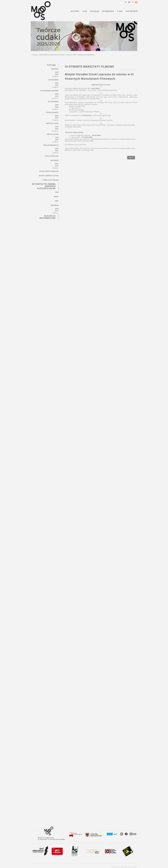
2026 (57, 72)
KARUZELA (55, 69)
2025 (57, 74)
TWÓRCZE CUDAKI (52, 123)
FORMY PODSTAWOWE (51, 180)
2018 (57, 166)
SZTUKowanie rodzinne (49, 91)
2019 (57, 211)
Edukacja (35, 55)
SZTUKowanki (53, 102)
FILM (57, 192)
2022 (57, 164)
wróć (131, 158)
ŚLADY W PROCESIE (52, 156)
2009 (75, 55)
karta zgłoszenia (81, 145)
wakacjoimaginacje (51, 145)
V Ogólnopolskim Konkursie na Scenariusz (105, 148)
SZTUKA (51, 65)
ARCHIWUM (69, 55)
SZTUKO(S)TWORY (52, 112)
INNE (57, 201)
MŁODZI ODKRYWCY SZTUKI (49, 176)
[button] (126, 2)
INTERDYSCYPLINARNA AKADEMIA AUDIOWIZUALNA (52, 55)
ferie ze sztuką (53, 134)
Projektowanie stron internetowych (129, 867)
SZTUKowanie (53, 80)
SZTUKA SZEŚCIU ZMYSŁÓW (49, 171)
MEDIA (56, 197)
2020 (57, 209)
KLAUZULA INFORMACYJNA (48, 217)
